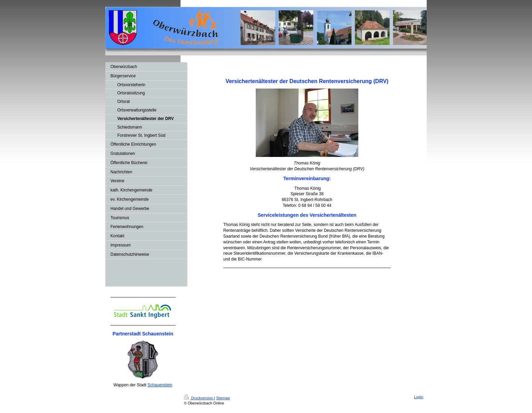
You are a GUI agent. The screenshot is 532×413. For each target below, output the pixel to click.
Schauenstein (160, 385)
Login (419, 397)
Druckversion (199, 398)
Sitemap (223, 398)
